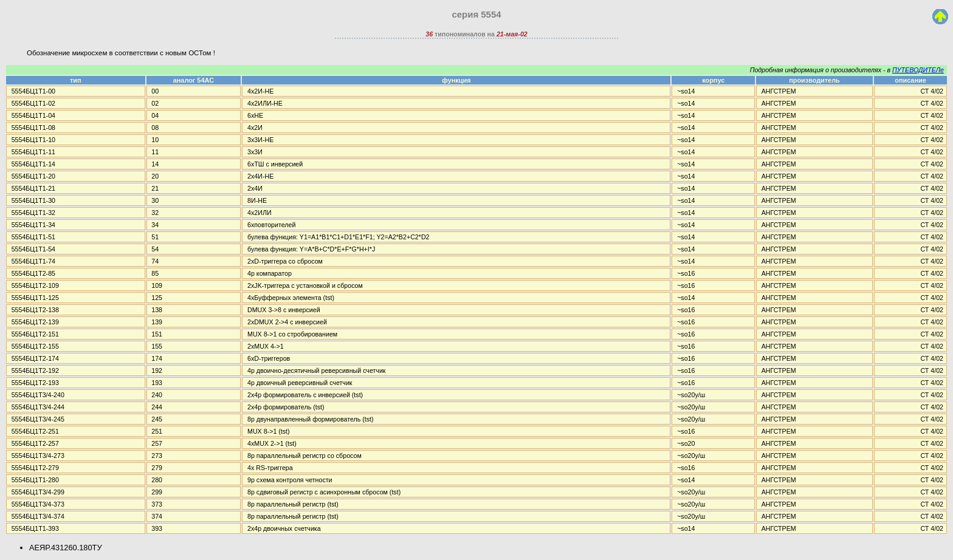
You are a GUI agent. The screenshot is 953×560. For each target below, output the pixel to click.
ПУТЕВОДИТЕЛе (918, 70)
